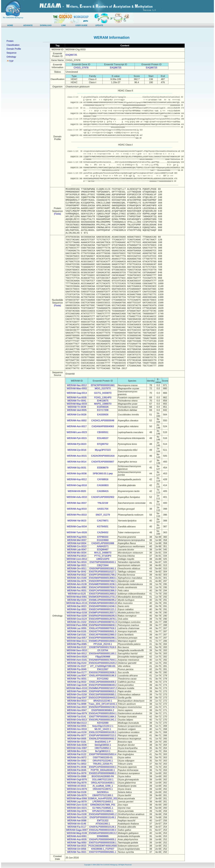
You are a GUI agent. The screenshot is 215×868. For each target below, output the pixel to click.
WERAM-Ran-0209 (77, 616)
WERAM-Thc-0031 (77, 679)
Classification (13, 45)
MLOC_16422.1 (103, 729)
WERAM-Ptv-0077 (77, 735)
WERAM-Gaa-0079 (77, 713)
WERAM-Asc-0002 (77, 421)
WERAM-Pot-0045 (77, 770)
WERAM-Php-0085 (77, 644)
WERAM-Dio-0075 (77, 581)
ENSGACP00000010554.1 (103, 713)
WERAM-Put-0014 (77, 556)
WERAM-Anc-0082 (77, 587)
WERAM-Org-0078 (77, 783)
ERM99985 (103, 836)
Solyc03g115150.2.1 (103, 726)
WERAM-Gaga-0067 (77, 830)
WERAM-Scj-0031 (77, 468)
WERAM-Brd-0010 (77, 701)
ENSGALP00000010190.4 (103, 830)
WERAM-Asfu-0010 (77, 497)
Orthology (11, 57)
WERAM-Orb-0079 (77, 795)
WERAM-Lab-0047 (77, 550)
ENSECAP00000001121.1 (103, 609)
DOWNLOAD (46, 25)
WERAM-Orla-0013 (77, 720)
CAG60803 (103, 485)
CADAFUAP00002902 (103, 497)
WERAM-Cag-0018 (77, 485)
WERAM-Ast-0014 (77, 462)
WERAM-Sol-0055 (77, 726)
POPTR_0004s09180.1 (103, 770)
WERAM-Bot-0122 (77, 647)
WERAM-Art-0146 (77, 824)
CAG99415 (103, 491)
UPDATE (99, 25)
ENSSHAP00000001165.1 (103, 654)
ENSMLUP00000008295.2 (103, 600)
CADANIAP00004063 (103, 426)
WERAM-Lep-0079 (77, 802)
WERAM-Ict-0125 (77, 594)
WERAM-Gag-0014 (77, 393)
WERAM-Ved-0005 (77, 410)
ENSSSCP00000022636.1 (103, 672)
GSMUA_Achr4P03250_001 (103, 798)
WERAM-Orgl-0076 (77, 780)
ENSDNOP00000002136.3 (103, 707)
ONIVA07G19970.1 (103, 789)
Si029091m (103, 792)
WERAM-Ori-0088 (77, 776)
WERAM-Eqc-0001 (77, 609)
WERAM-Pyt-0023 (77, 444)
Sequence (12, 53)
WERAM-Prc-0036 (77, 767)
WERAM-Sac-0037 (77, 503)
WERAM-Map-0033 (77, 404)
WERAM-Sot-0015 (77, 846)
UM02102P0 (103, 559)
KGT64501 (103, 527)
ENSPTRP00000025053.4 (103, 754)
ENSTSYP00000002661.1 (103, 852)
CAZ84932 (103, 532)
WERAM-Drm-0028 (77, 657)
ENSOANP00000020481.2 (103, 814)
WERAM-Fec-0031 (77, 591)
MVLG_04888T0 (103, 553)
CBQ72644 (103, 565)
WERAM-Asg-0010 (77, 509)
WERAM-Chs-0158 (77, 694)
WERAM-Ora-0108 (77, 814)
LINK (64, 25)
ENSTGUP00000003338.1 (103, 843)
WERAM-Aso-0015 (77, 456)
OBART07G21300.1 (103, 795)
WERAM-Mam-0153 (77, 688)
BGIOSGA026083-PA (103, 776)
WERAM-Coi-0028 (77, 415)
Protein (10, 41)
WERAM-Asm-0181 (77, 660)
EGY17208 (103, 410)
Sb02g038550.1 (103, 745)
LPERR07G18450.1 (103, 802)
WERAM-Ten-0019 (77, 562)
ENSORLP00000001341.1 (103, 720)
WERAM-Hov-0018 (77, 729)
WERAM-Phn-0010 (77, 515)
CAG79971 (103, 521)
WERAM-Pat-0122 (77, 754)
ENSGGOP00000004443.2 (103, 698)
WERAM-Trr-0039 (77, 407)
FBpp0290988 (103, 657)
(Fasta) (58, 214)
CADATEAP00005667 (103, 462)
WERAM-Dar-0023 (77, 606)
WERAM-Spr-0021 (77, 565)
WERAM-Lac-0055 (77, 628)
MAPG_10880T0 (103, 404)
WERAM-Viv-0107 (77, 666)
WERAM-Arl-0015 (77, 786)
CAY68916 (103, 479)
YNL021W (103, 503)
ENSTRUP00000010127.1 (103, 572)
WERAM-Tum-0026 (77, 532)
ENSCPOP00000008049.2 (103, 685)
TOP (11, 61)
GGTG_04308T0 (103, 393)
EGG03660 (103, 540)
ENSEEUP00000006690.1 (103, 773)
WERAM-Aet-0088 (77, 821)
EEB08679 (103, 468)
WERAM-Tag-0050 (77, 843)
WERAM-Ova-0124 (77, 619)
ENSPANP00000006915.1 (103, 691)
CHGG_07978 (81, 68)
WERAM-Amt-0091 (77, 836)
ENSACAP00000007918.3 (103, 587)
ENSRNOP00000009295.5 (103, 616)
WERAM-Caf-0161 (77, 635)
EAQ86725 (71, 55)
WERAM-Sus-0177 (77, 672)
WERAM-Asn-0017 (77, 426)
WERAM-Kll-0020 (77, 491)
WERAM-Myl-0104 (77, 600)
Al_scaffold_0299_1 (103, 786)
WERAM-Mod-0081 (77, 597)
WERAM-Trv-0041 (77, 401)
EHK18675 (103, 401)
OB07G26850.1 (103, 748)
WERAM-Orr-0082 (77, 761)
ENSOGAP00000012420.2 (103, 663)
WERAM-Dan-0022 (77, 707)
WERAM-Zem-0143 (77, 805)
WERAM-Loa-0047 (77, 676)
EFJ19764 (103, 650)
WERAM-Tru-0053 (77, 764)
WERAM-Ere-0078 (77, 773)
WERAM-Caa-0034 (77, 527)
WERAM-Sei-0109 (77, 792)
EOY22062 (103, 679)
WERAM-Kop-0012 (77, 479)
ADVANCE (28, 25)
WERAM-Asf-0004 (77, 543)
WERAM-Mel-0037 (77, 540)
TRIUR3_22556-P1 (103, 764)
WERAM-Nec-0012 (77, 385)
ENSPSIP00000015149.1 (103, 817)
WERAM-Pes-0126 (77, 817)
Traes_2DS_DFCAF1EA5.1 (103, 704)
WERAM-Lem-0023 (77, 432)
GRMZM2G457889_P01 (103, 805)
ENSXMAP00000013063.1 (103, 578)
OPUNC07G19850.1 (103, 811)
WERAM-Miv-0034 (77, 553)
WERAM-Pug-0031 (77, 537)
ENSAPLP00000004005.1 (103, 839)
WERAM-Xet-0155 (77, 631)
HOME (10, 25)
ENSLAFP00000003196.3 (103, 676)
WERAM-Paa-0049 (77, 691)
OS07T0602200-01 (103, 758)
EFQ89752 (103, 444)
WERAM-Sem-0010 (77, 650)
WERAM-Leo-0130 (77, 732)
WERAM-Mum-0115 (77, 603)
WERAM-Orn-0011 (77, 568)
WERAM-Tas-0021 (77, 852)
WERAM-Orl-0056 (77, 849)
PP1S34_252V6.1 (103, 644)
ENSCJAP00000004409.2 (103, 682)
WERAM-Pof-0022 (77, 575)
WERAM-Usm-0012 (77, 559)
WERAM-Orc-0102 (77, 622)
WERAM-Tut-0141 (77, 717)
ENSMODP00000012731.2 (103, 597)
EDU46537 (103, 438)
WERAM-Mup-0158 (77, 613)
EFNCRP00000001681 (103, 385)
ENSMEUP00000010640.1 (103, 641)
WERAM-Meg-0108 (77, 833)
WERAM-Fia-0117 (77, 827)
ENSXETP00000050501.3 (103, 631)
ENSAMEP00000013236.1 (103, 584)
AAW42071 (103, 546)
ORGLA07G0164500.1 (103, 783)
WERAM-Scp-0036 (77, 474)
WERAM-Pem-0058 (77, 625)
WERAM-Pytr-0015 (77, 438)
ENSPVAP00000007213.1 (103, 735)
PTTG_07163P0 (103, 556)
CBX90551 (103, 432)
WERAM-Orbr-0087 (77, 748)
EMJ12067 (103, 669)
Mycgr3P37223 (103, 450)
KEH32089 (103, 723)
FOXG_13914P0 (103, 397)
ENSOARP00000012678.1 (103, 619)
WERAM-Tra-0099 (77, 704)
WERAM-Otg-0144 (77, 663)
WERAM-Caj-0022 (77, 682)
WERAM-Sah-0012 (77, 654)
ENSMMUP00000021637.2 (103, 688)
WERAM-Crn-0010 (77, 546)
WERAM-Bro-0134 (77, 751)
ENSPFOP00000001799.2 (103, 575)
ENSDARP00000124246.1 (103, 606)
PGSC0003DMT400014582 (103, 846)
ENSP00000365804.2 (103, 710)
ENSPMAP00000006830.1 (103, 625)
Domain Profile (14, 49)
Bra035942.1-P (103, 742)
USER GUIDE (81, 25)
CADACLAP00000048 (103, 421)
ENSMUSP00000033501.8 (103, 603)
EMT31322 (103, 821)
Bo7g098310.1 (103, 751)
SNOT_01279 (103, 515)
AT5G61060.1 (103, 824)
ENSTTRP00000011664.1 (103, 717)
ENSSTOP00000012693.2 (103, 594)
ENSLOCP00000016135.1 (103, 732)
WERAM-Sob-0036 (77, 745)
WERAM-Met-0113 (77, 723)
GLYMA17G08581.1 (103, 808)
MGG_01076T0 (103, 388)
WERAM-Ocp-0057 (77, 638)
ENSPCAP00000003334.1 (103, 767)
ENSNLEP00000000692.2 (103, 739)
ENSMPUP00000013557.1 (103, 613)
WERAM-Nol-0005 (77, 739)
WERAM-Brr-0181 (77, 742)
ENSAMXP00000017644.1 (103, 660)
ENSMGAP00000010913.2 (103, 833)
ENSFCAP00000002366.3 (103, 591)
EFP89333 (103, 537)
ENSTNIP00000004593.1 (103, 562)
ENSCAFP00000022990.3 (103, 635)
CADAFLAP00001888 (103, 543)
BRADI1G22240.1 (103, 701)
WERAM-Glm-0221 (77, 808)
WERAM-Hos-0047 (77, 710)
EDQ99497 (103, 550)
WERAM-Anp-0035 (77, 839)
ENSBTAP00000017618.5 (103, 647)
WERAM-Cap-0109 (77, 685)
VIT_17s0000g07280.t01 (103, 666)
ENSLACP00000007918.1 (103, 628)
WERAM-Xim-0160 (77, 578)
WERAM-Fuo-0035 (77, 397)
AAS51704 (103, 509)
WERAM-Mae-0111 (77, 641)
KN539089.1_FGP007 (103, 849)
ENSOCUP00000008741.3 (103, 622)
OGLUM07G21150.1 (103, 780)
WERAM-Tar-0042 (77, 572)
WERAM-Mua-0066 (77, 798)
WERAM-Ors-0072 (77, 758)
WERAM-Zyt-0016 (77, 450)
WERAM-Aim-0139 (77, 584)
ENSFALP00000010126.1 (103, 827)
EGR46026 (103, 407)
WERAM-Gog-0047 (77, 698)
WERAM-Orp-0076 (77, 811)
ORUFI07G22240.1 (103, 761)
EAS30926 (103, 415)
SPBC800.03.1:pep (103, 474)
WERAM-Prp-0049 (77, 669)
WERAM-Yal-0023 (77, 521)
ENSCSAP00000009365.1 (103, 694)
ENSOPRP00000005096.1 (103, 638)
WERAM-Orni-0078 (77, 789)
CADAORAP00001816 (103, 456)
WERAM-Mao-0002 (77, 388)
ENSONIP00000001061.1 (103, 568)
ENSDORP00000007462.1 (103, 581)
